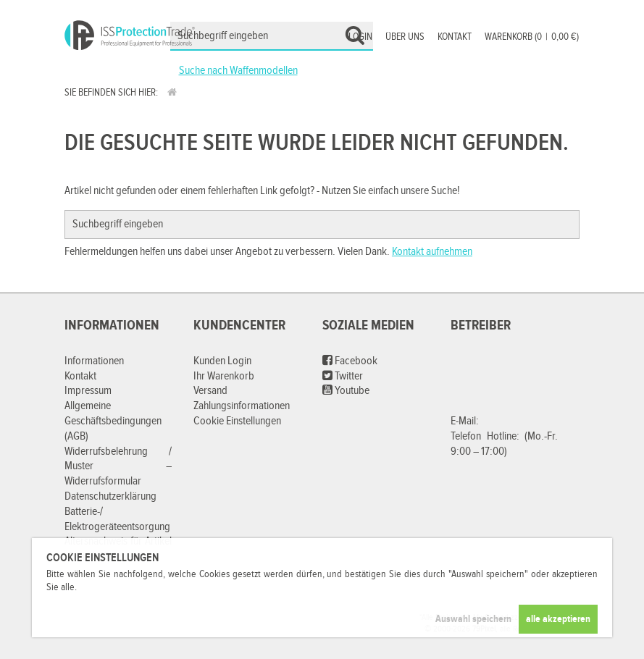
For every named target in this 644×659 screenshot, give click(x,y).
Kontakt (455, 37)
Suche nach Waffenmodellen (238, 71)
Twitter (343, 376)
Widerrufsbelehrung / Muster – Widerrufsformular (118, 467)
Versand (210, 391)
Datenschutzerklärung (110, 496)
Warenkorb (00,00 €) (532, 37)
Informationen (94, 361)
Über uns (405, 37)
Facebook (350, 361)
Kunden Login (222, 361)
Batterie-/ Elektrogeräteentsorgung (117, 519)
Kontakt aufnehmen (432, 252)
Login (360, 37)
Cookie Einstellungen (237, 421)
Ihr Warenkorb (224, 376)
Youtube (346, 391)
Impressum (88, 391)
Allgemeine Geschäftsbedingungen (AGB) (113, 421)
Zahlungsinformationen (242, 406)
